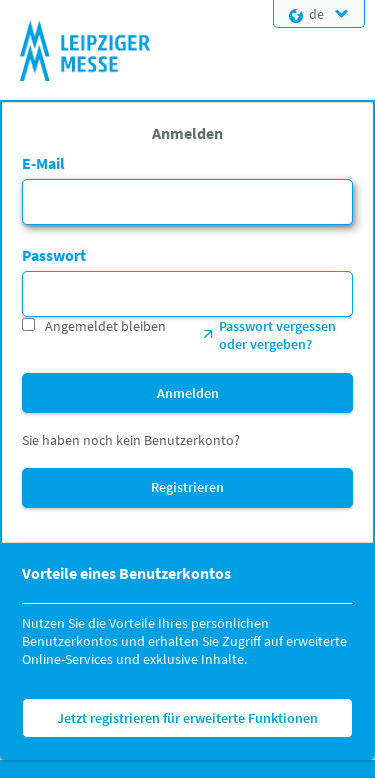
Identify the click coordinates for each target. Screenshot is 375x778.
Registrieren (187, 487)
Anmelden (188, 393)
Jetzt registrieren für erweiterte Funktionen (187, 718)
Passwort (54, 255)
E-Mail (43, 163)
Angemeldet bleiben (105, 326)
